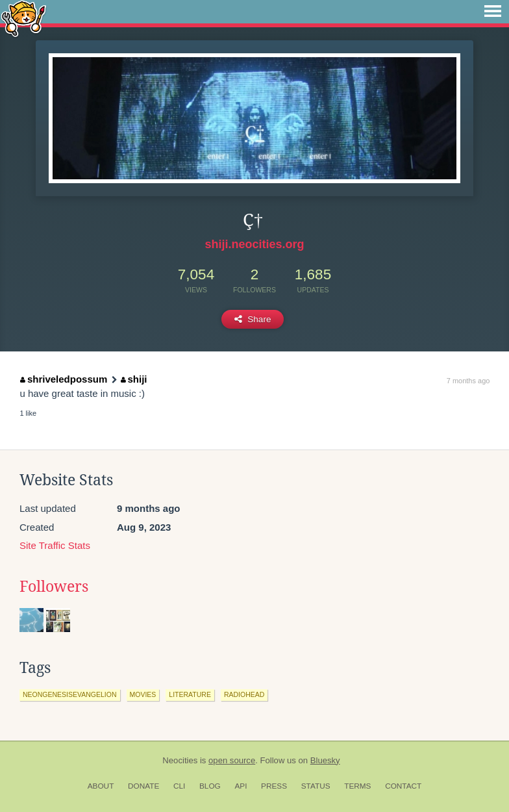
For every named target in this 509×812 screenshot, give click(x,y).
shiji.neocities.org (254, 244)
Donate (143, 786)
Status (316, 786)
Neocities (180, 760)
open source (232, 760)
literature (190, 694)
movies (143, 694)
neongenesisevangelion (70, 694)
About (101, 786)
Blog (210, 786)
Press (274, 786)
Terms (357, 786)
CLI (179, 786)
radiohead (244, 694)
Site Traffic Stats (55, 545)
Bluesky (325, 760)
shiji (134, 379)
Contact (403, 786)
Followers (54, 587)
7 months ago (468, 381)
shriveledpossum (64, 379)
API (241, 786)
